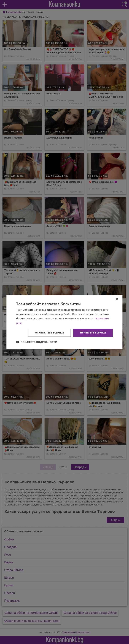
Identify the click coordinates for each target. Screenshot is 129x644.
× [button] (117, 299)
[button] (37, 342)
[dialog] (64, 322)
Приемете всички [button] (93, 333)
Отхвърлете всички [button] (49, 333)
